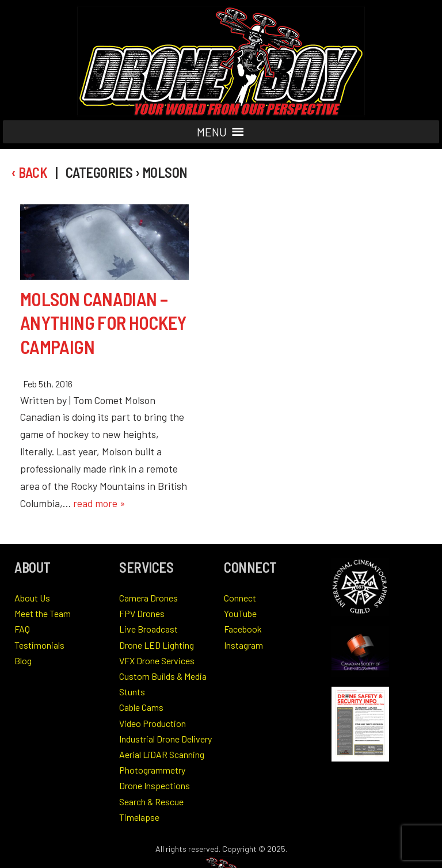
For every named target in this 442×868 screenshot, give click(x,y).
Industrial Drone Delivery (165, 739)
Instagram (243, 645)
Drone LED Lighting (157, 645)
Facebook (243, 629)
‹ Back (29, 172)
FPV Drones (142, 613)
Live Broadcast (148, 629)
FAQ (22, 629)
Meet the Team (43, 613)
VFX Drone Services (157, 660)
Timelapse (139, 817)
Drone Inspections (155, 785)
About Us (32, 598)
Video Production (153, 723)
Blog (23, 660)
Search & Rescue (151, 802)
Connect (240, 598)
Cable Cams (141, 707)
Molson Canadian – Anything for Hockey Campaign (103, 323)
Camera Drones (148, 598)
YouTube (240, 613)
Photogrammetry (152, 770)
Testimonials (39, 645)
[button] (212, 132)
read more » (99, 503)
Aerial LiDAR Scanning (162, 754)
